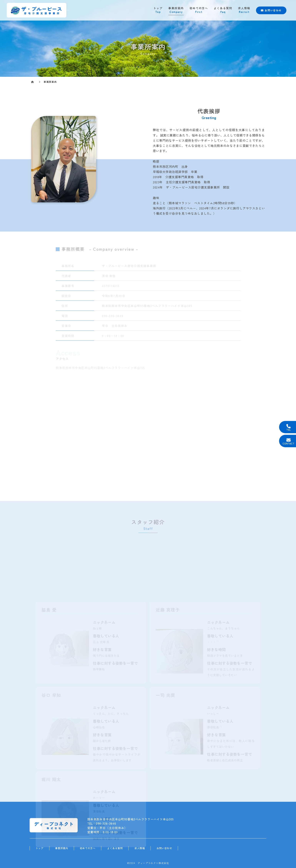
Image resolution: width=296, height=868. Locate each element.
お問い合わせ (271, 10)
